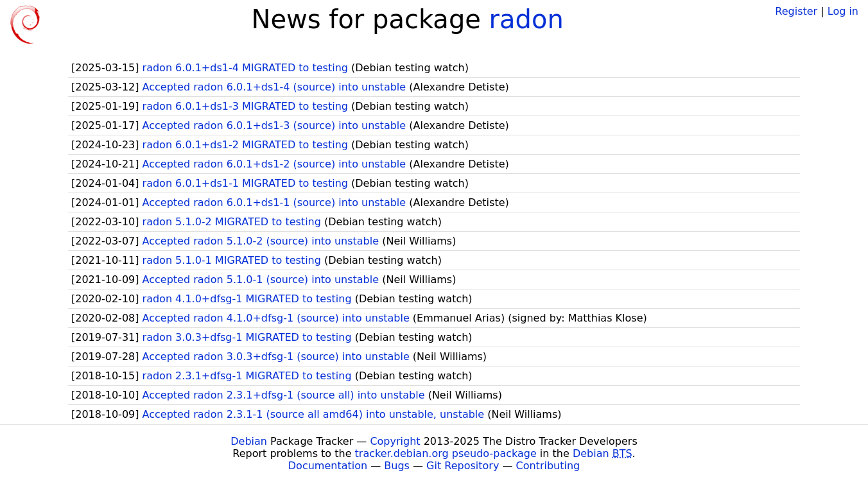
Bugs (397, 466)
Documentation (328, 466)
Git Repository (463, 466)
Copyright (395, 441)
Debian (249, 441)
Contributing (548, 466)
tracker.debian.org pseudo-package (446, 453)
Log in (843, 11)
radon (526, 19)
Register (796, 11)
